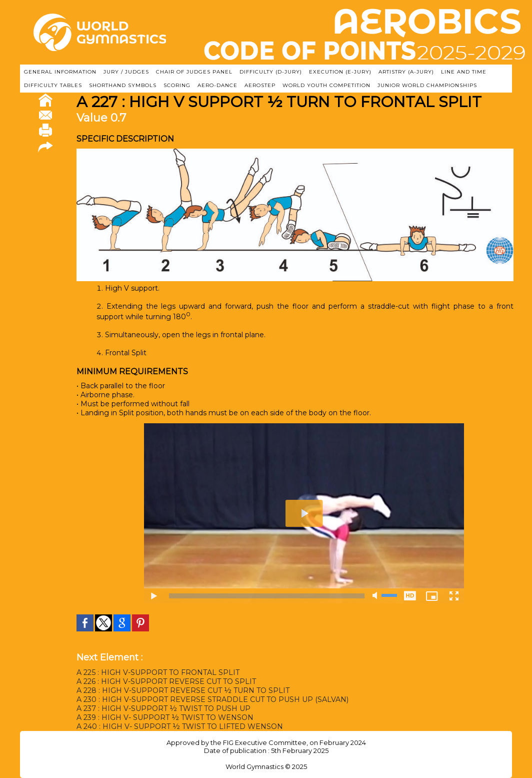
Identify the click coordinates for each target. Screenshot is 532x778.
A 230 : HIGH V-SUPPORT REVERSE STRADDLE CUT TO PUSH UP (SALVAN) (212, 699)
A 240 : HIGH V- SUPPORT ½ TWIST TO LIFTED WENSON (180, 726)
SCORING (177, 85)
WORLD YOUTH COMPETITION (326, 85)
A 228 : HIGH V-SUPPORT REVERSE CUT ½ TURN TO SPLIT (183, 690)
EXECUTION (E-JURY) (340, 72)
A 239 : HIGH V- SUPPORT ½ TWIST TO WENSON (165, 717)
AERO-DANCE (217, 85)
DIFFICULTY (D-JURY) (271, 72)
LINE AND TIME (464, 72)
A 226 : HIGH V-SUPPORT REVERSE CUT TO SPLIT (166, 681)
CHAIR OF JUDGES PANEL (194, 72)
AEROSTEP (260, 85)
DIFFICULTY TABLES (53, 85)
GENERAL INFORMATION (60, 72)
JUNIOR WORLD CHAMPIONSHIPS (427, 85)
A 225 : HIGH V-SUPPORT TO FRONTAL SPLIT (158, 672)
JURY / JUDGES (126, 72)
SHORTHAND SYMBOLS (123, 85)
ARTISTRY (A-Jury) (406, 72)
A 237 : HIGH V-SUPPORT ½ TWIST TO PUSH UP (163, 708)
